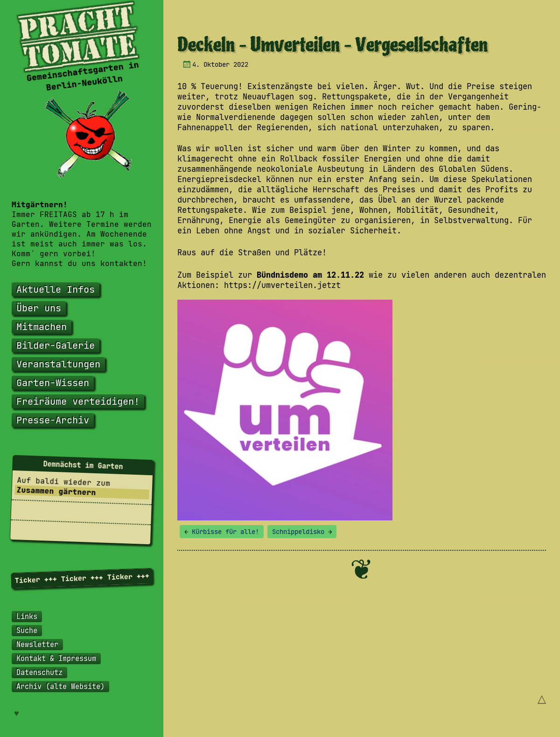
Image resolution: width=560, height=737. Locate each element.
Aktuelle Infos (56, 289)
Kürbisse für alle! (222, 532)
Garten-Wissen (53, 383)
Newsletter (37, 645)
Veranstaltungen (58, 364)
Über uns (39, 308)
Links (27, 617)
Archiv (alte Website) (60, 687)
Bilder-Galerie (56, 345)
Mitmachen (42, 327)
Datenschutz (39, 673)
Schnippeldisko (302, 532)
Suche (27, 631)
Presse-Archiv (53, 420)
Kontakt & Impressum (56, 659)
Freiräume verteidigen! (78, 401)
